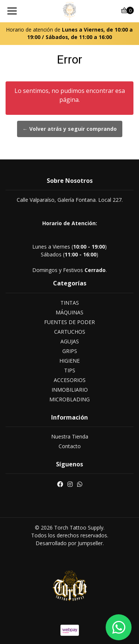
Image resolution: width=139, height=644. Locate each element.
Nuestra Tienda (70, 436)
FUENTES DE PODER (69, 322)
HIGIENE (69, 361)
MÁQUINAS (69, 312)
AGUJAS (70, 341)
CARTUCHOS (70, 332)
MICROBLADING (69, 399)
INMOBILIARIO (70, 390)
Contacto (70, 446)
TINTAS (70, 303)
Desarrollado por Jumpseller (69, 543)
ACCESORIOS (70, 380)
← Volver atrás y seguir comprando (70, 129)
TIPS (70, 370)
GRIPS (70, 351)
